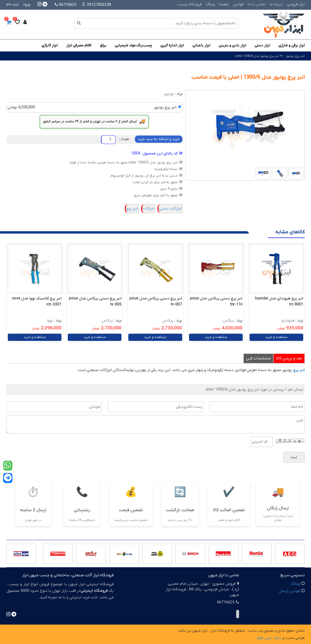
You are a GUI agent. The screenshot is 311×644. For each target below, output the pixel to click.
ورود (26, 4)
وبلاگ (210, 4)
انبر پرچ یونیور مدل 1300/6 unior (257, 56)
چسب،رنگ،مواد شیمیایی (133, 45)
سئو (278, 638)
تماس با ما (256, 4)
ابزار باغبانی (201, 45)
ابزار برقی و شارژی (292, 45)
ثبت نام (13, 4)
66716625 (66, 5)
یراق (103, 45)
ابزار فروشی (296, 4)
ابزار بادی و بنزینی (232, 45)
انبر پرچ (132, 209)
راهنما (224, 4)
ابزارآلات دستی (170, 209)
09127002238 (99, 5)
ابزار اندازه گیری (172, 45)
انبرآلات (148, 209)
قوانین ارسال (289, 591)
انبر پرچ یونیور (295, 56)
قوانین (238, 4)
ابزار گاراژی (50, 45)
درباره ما (276, 4)
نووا (50, 321)
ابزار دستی (262, 45)
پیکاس (228, 321)
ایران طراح (264, 638)
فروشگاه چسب (190, 4)
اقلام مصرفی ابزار (79, 45)
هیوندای (288, 321)
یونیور (169, 94)
